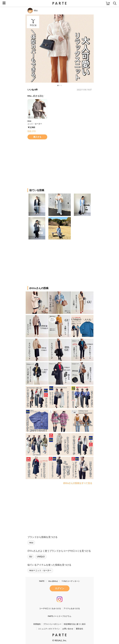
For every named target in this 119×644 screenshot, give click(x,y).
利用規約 (37, 624)
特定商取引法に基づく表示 (75, 624)
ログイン (60, 588)
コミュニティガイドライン (49, 629)
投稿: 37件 (32, 131)
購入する (37, 137)
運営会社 (79, 629)
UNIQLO (41, 557)
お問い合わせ (68, 629)
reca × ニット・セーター (40, 570)
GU (31, 557)
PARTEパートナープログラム (59, 616)
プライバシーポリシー (52, 624)
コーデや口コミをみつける (50, 608)
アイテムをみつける (72, 608)
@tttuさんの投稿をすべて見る (78, 483)
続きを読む (38, 96)
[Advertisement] (52, 163)
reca (31, 543)
